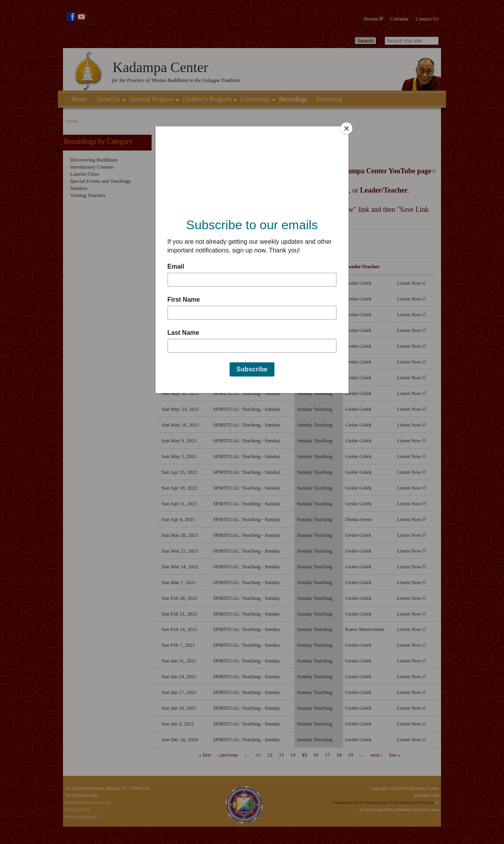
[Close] (346, 128)
